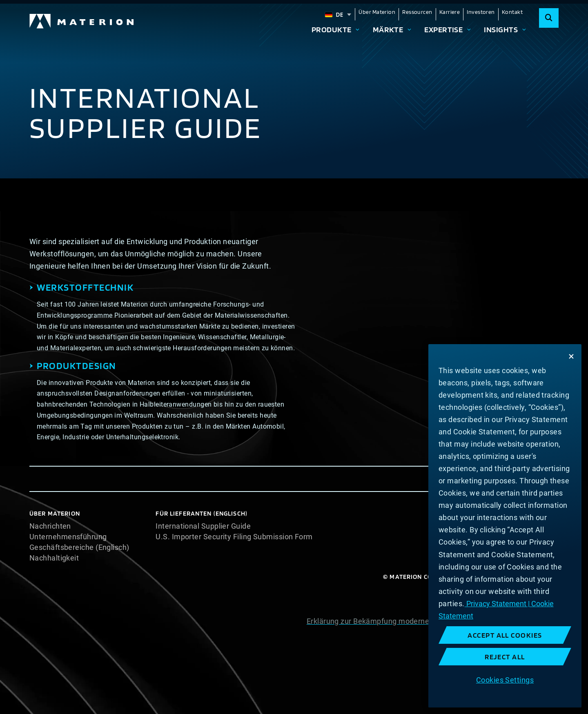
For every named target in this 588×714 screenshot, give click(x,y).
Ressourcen (417, 12)
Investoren (481, 12)
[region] (505, 526)
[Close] (571, 356)
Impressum (539, 653)
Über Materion (377, 12)
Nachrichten (50, 526)
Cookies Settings (505, 680)
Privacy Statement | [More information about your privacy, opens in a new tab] (497, 604)
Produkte (332, 29)
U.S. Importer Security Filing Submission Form (234, 537)
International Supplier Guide (203, 526)
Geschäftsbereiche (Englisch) (79, 547)
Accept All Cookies (505, 635)
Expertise (443, 29)
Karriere (450, 12)
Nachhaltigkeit (54, 558)
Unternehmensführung (68, 537)
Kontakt (512, 12)
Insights (501, 29)
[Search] (549, 18)
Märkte (388, 29)
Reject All (505, 657)
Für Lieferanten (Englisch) (202, 513)
